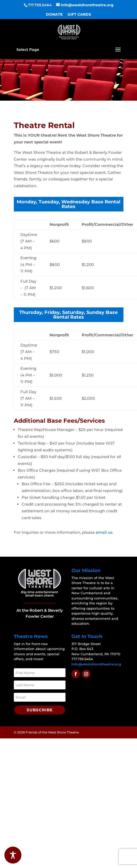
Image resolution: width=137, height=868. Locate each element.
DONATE (54, 15)
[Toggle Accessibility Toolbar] (13, 855)
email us (104, 532)
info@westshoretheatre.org (96, 664)
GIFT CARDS (79, 15)
